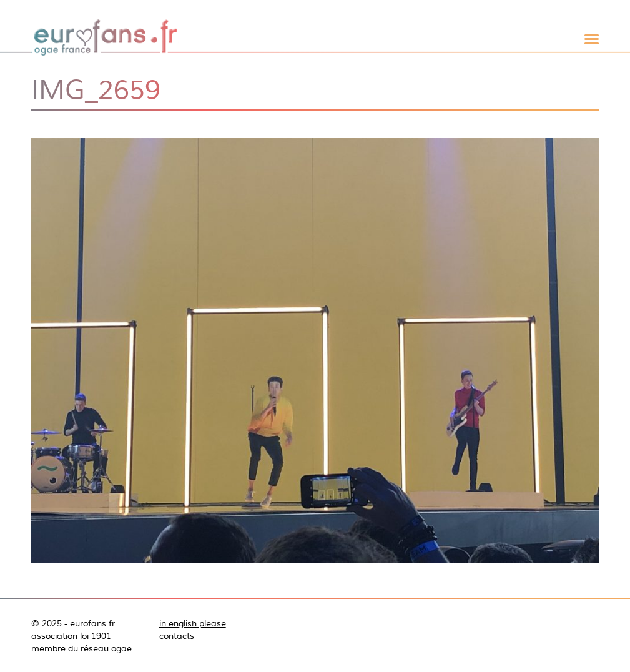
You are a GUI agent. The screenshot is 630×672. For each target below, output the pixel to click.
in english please (193, 623)
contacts (177, 636)
